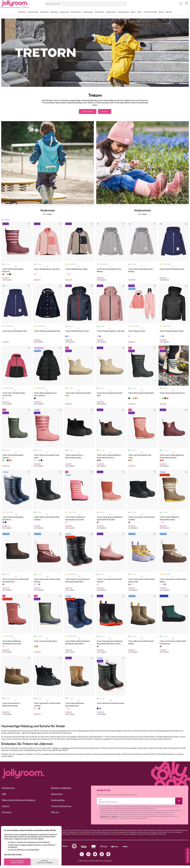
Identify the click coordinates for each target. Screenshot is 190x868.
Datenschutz (57, 795)
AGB (4, 795)
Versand (5, 807)
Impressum (6, 813)
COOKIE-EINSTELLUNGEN (46, 859)
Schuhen (55, 749)
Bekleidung (66, 749)
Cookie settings (58, 801)
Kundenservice (8, 789)
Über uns (55, 813)
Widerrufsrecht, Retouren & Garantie (18, 801)
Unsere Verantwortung (61, 807)
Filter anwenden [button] (86, 112)
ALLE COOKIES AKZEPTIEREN (18, 859)
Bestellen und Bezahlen (61, 789)
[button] (180, 5)
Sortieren (107, 112)
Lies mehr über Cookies (14, 850)
